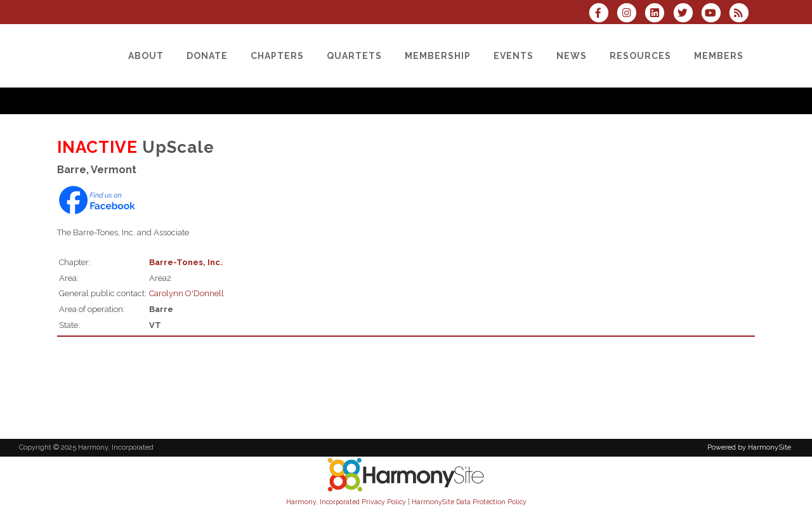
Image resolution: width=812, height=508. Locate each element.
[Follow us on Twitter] (686, 14)
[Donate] (207, 56)
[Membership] (438, 56)
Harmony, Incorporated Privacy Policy (346, 502)
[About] (146, 56)
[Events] (514, 56)
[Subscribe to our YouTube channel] (715, 14)
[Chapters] (277, 56)
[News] (572, 56)
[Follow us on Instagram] (631, 14)
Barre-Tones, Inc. (186, 262)
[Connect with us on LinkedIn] (658, 14)
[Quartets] (354, 56)
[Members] (719, 56)
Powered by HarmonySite (749, 447)
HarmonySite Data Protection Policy (469, 502)
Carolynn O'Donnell (187, 293)
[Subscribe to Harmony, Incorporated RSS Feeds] (742, 14)
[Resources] (640, 56)
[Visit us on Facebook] (603, 14)
